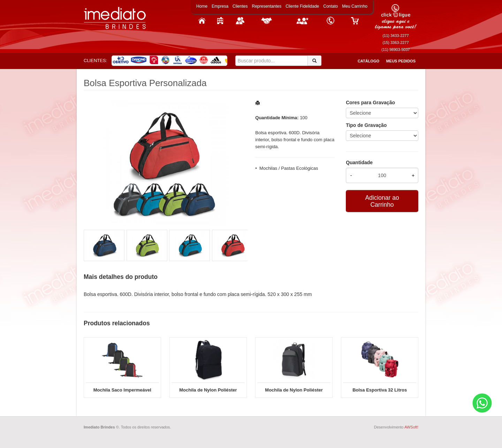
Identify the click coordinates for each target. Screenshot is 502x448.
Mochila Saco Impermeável (122, 390)
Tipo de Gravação (366, 125)
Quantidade (359, 162)
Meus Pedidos (401, 61)
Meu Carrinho (355, 6)
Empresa (220, 6)
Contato (330, 6)
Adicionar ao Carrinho (382, 201)
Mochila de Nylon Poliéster (294, 390)
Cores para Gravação (370, 102)
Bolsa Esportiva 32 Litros (380, 390)
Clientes (240, 6)
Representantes (267, 6)
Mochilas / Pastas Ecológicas (289, 168)
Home (202, 6)
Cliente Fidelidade (302, 6)
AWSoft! (411, 427)
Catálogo (368, 61)
